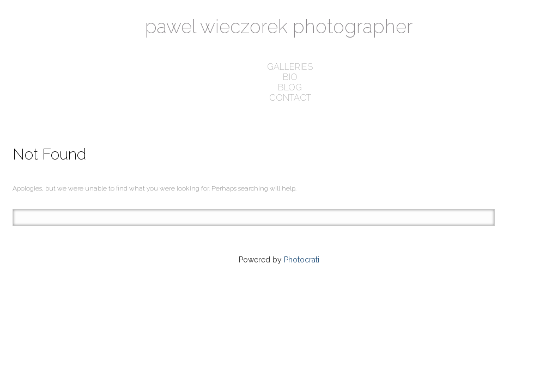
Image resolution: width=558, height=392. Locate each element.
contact (290, 98)
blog (290, 87)
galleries (290, 67)
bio (290, 77)
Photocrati (302, 260)
